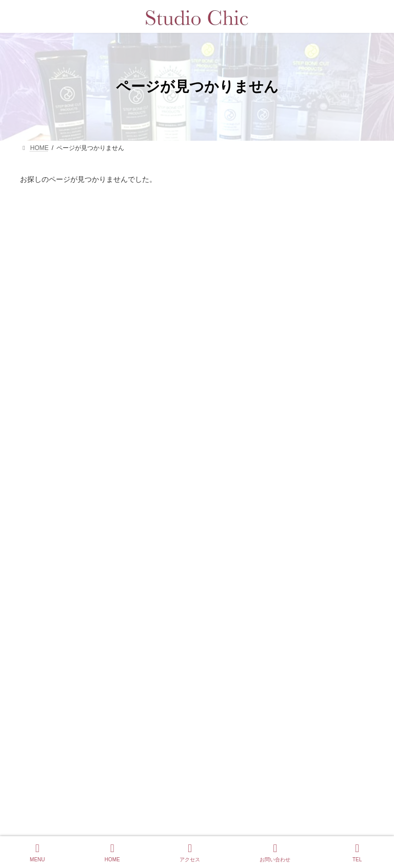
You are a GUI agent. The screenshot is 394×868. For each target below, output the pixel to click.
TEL (357, 853)
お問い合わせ (275, 853)
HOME (112, 853)
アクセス (190, 853)
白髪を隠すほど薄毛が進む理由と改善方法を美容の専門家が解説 (255, 585)
